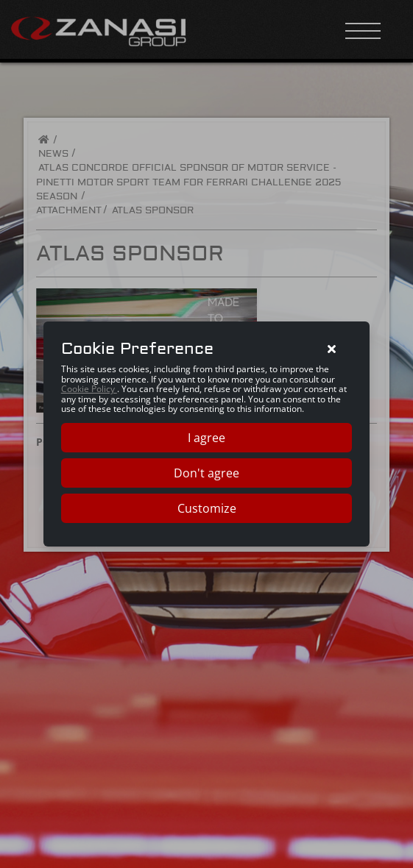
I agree (206, 438)
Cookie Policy (89, 389)
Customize (207, 508)
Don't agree (206, 473)
